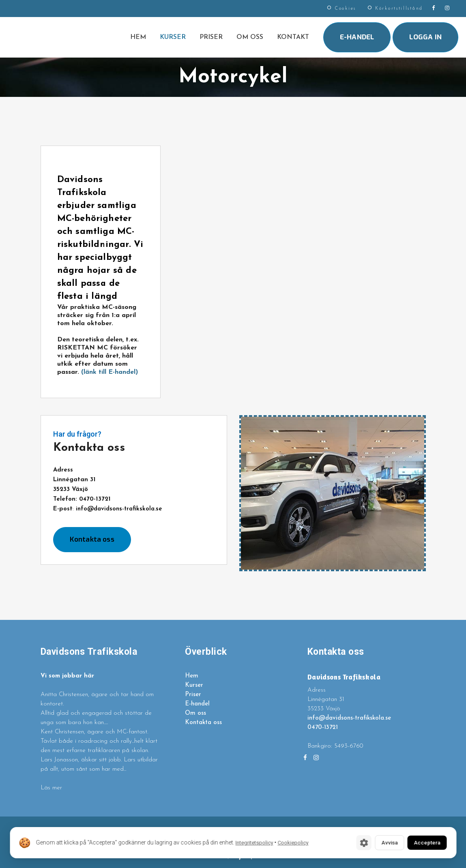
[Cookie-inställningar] (351, 842)
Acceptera (423, 842)
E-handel (357, 37)
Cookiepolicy (293, 842)
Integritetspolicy (254, 842)
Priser (193, 695)
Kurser (194, 685)
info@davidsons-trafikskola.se (119, 509)
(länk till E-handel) (108, 372)
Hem (192, 676)
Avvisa (379, 842)
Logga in (425, 37)
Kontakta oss (92, 539)
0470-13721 (323, 728)
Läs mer (51, 788)
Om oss (195, 713)
